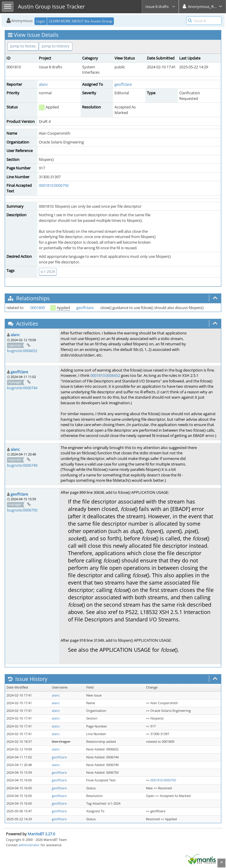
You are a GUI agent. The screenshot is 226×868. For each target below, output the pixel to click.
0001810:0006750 (54, 185)
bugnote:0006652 (22, 351)
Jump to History (56, 46)
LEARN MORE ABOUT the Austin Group (80, 21)
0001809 (38, 308)
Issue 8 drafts (160, 6)
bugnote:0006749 (22, 465)
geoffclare (123, 84)
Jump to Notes (23, 46)
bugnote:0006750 (22, 510)
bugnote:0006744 (22, 388)
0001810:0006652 (105, 375)
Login (41, 21)
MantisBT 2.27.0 (41, 834)
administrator (29, 845)
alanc (43, 84)
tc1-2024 (48, 272)
